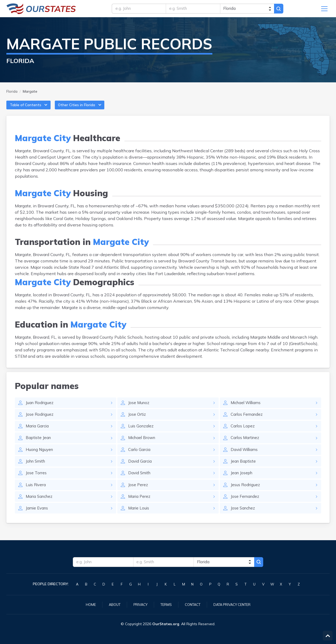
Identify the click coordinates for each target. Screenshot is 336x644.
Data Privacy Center (235, 604)
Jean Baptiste (244, 469)
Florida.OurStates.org (41, 10)
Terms (165, 604)
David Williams (245, 457)
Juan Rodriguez (40, 408)
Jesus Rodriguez (246, 493)
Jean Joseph (242, 481)
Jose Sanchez (244, 518)
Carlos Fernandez (248, 420)
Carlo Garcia (140, 457)
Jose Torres (36, 481)
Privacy (138, 604)
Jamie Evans (38, 518)
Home (86, 604)
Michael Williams (247, 408)
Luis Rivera (36, 493)
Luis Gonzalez (142, 432)
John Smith (37, 469)
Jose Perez (138, 493)
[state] (251, 10)
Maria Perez (140, 506)
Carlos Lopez (243, 432)
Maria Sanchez (40, 506)
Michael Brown (143, 445)
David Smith (140, 481)
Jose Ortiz (137, 420)
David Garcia (140, 469)
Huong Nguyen (40, 457)
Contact (192, 604)
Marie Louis (139, 518)
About (111, 604)
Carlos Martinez (246, 445)
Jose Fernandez (246, 506)
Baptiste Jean (39, 445)
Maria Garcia (38, 432)
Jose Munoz (139, 408)
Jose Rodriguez (40, 420)
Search (285, 10)
